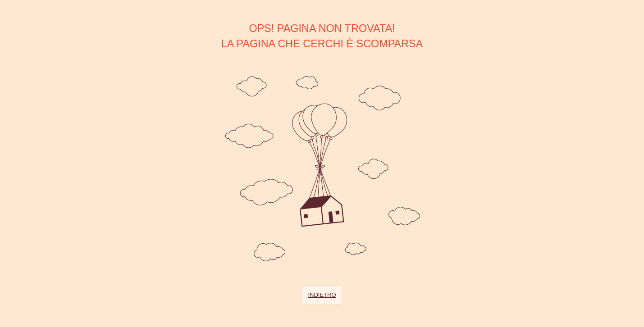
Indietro (322, 295)
